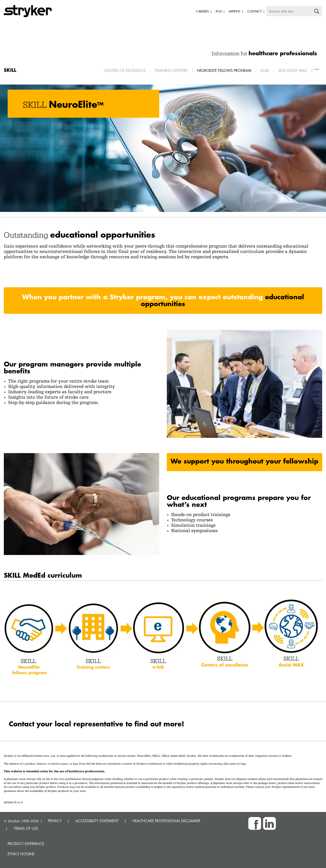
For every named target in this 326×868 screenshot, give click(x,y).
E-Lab (265, 70)
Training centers (171, 70)
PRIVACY (55, 821)
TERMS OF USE (26, 828)
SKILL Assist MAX (293, 70)
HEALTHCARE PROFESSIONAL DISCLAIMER (166, 821)
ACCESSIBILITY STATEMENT (97, 821)
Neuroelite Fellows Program (224, 70)
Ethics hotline (21, 854)
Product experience (26, 844)
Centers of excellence (125, 70)
